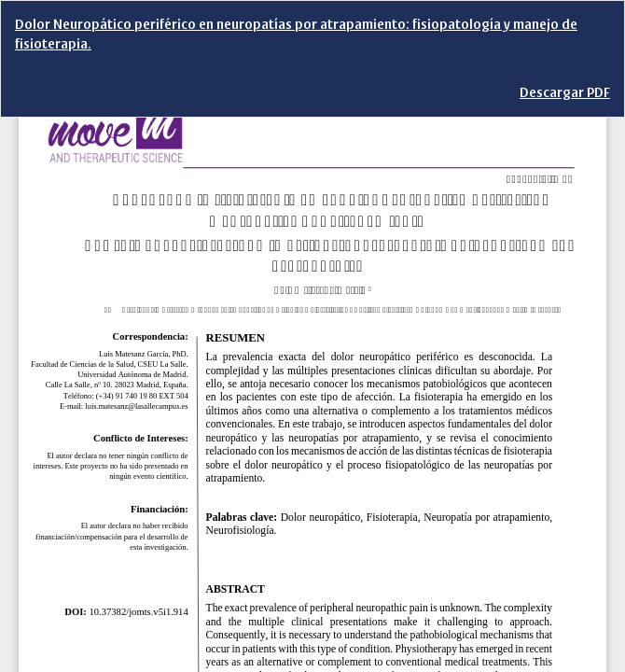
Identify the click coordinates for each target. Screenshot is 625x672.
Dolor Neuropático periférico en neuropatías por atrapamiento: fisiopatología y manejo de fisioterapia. (296, 35)
